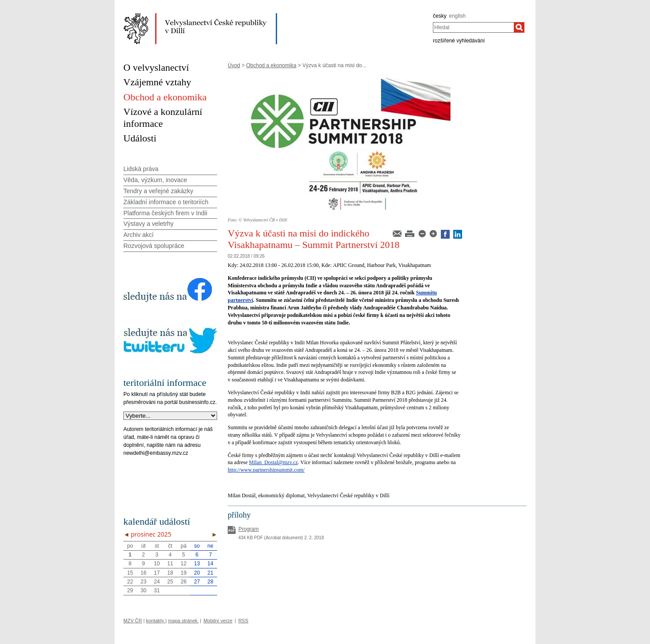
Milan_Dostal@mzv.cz (273, 462)
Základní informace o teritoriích (166, 202)
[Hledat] (519, 27)
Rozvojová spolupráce (154, 246)
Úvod (234, 65)
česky (440, 16)
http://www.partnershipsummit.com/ (266, 470)
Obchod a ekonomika (271, 65)
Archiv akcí (138, 235)
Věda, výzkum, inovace (155, 180)
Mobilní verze (218, 621)
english (457, 16)
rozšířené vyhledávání (459, 41)
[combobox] (473, 27)
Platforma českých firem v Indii (165, 213)
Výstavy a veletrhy (149, 224)
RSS (243, 621)
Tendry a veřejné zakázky (158, 191)
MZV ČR (133, 621)
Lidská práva (141, 169)
